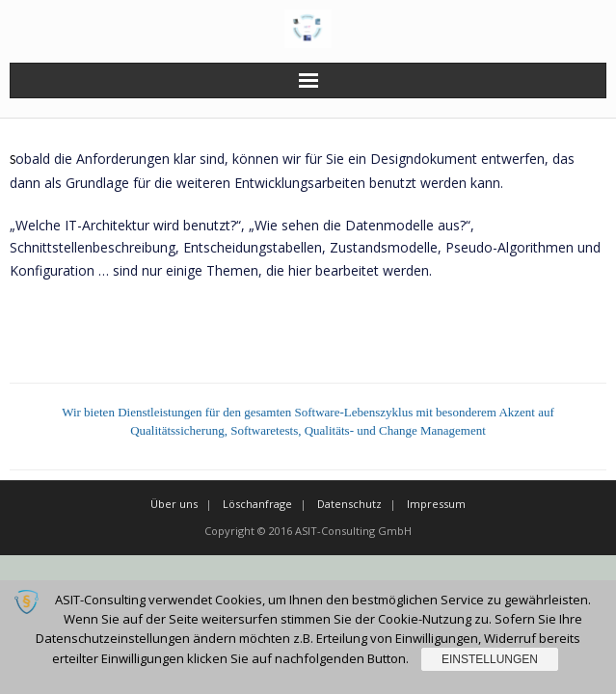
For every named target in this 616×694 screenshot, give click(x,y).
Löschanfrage (257, 504)
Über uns (174, 504)
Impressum (436, 504)
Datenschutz (349, 504)
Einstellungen (490, 659)
